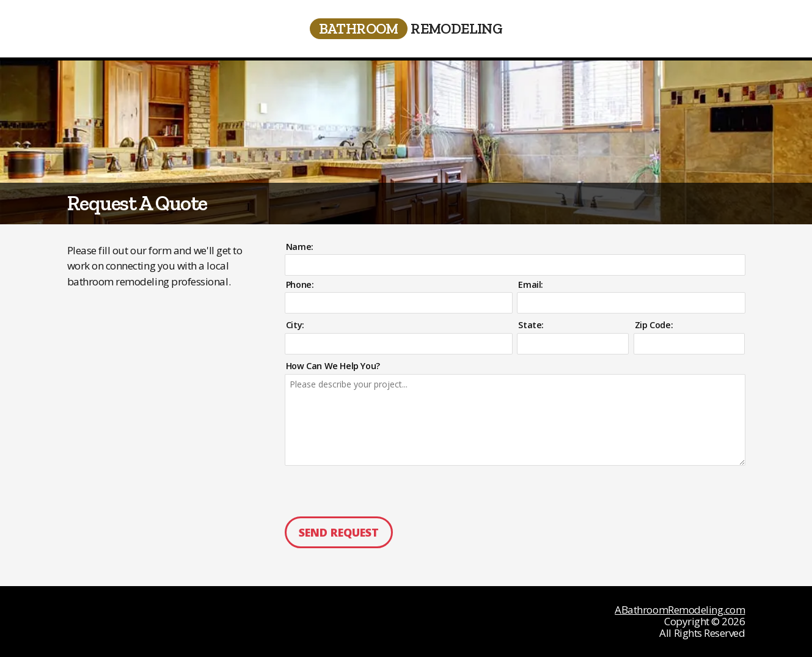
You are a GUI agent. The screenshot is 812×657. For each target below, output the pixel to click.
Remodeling (406, 29)
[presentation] (366, 491)
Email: (531, 285)
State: (531, 325)
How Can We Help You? (333, 365)
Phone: (300, 285)
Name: (300, 247)
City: (295, 325)
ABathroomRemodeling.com (680, 610)
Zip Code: (654, 325)
